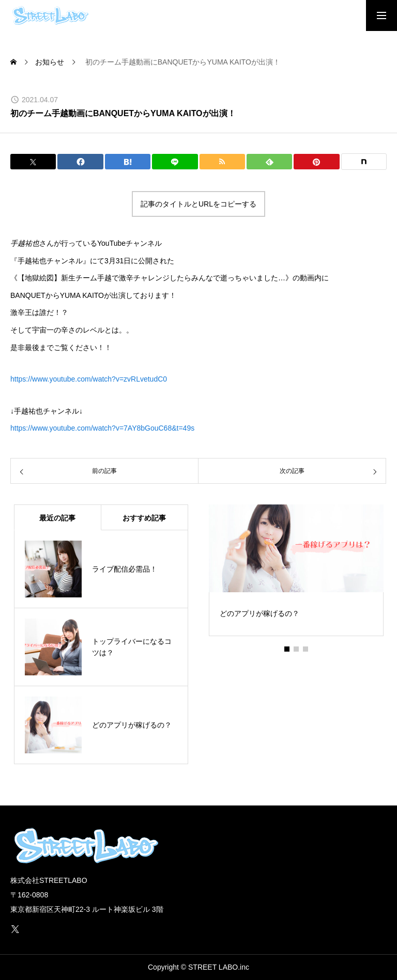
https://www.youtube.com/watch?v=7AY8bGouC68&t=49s (102, 428)
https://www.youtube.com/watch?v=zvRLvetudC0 (89, 379)
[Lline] (175, 162)
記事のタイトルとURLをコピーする (198, 204)
